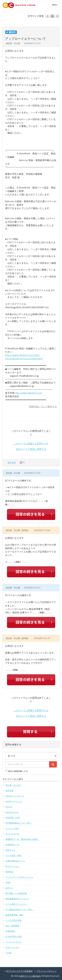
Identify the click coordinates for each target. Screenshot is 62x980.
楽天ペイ (9, 888)
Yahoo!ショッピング (15, 796)
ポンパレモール (12, 834)
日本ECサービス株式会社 (30, 976)
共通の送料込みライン (15, 861)
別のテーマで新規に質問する (31, 449)
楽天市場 (12, 462)
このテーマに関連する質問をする (31, 443)
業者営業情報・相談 (14, 915)
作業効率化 (10, 931)
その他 (8, 953)
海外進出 (9, 872)
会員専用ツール (12, 845)
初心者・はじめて (13, 785)
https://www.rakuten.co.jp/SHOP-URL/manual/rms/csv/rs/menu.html (24, 357)
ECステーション (13, 866)
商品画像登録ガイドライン (17, 899)
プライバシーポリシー (46, 971)
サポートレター (12, 947)
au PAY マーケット (14, 801)
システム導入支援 (13, 920)
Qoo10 (9, 807)
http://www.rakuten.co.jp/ (29, 393)
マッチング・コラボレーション (19, 877)
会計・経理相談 (12, 926)
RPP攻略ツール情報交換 (16, 893)
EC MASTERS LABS (14, 936)
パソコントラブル (13, 942)
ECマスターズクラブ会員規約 (20, 971)
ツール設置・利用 (13, 855)
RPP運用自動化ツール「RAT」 (19, 823)
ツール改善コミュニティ (16, 904)
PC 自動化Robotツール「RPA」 (20, 909)
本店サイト (10, 850)
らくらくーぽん (12, 828)
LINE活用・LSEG (13, 818)
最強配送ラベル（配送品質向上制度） (22, 839)
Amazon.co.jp (12, 812)
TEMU (8, 882)
